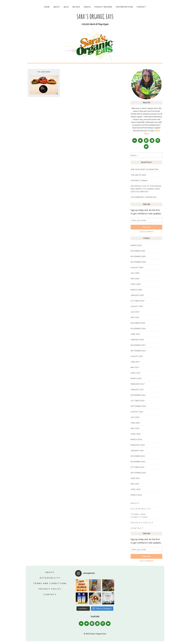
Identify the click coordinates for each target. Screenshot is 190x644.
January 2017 (137, 389)
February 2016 (138, 445)
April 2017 (136, 373)
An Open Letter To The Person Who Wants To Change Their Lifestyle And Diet (146, 189)
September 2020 (138, 262)
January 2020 (137, 295)
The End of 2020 (138, 175)
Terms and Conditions (50, 583)
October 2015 (137, 467)
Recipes (76, 7)
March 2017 (136, 378)
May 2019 (135, 317)
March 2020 (136, 290)
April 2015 (136, 489)
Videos (87, 7)
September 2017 (138, 351)
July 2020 (135, 273)
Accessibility (141, 509)
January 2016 (137, 450)
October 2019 (137, 301)
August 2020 (137, 267)
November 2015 (138, 462)
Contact (141, 7)
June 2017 (135, 362)
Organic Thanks (139, 180)
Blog (66, 7)
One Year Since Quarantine (144, 169)
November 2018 (138, 328)
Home (47, 7)
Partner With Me (124, 7)
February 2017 (138, 384)
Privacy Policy (142, 523)
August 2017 (137, 356)
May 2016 (135, 428)
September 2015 (138, 473)
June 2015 (135, 478)
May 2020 (135, 279)
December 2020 (138, 251)
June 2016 (135, 423)
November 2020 (138, 256)
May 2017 (135, 367)
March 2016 (136, 439)
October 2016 (137, 401)
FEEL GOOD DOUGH (44, 72)
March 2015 (136, 495)
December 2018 (138, 323)
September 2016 (138, 406)
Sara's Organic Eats (95, 16)
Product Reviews (103, 7)
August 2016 (137, 412)
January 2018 (137, 340)
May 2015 (135, 484)
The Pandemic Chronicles (144, 197)
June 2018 (135, 334)
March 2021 (136, 245)
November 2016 (138, 395)
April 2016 (136, 434)
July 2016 (135, 417)
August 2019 (137, 306)
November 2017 (138, 345)
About (57, 7)
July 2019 (135, 312)
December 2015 (138, 456)
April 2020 (136, 284)
